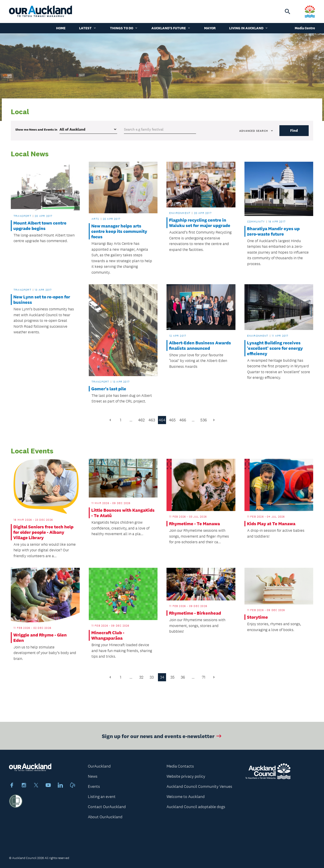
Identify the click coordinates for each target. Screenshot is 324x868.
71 (204, 677)
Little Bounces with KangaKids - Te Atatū (123, 513)
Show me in (36, 130)
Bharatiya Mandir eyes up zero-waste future (273, 231)
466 (183, 420)
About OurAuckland (105, 817)
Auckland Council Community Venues (199, 786)
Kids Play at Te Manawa (271, 524)
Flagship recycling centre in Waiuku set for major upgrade (200, 223)
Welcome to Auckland (186, 797)
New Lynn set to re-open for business (42, 300)
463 (152, 420)
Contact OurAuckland (107, 807)
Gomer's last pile (109, 389)
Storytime (257, 617)
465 (172, 420)
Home (61, 28)
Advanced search (256, 131)
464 (162, 420)
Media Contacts (180, 766)
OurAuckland (99, 766)
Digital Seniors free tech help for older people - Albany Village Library (43, 532)
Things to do (124, 28)
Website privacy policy (186, 776)
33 (152, 677)
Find (294, 131)
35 (172, 677)
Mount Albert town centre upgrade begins (40, 226)
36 (183, 677)
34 (162, 677)
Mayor (210, 28)
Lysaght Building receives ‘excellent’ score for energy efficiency (275, 348)
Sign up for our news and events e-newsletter (162, 739)
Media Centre (305, 28)
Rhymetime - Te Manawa (194, 524)
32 (141, 677)
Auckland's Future (171, 28)
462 (141, 420)
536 (204, 420)
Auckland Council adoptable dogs (196, 807)
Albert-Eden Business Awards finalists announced (200, 345)
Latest (88, 28)
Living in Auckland (249, 28)
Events (94, 786)
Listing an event (102, 797)
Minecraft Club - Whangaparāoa (108, 635)
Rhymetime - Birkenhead (195, 613)
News (93, 776)
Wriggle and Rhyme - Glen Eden (40, 638)
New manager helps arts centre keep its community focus (119, 231)
